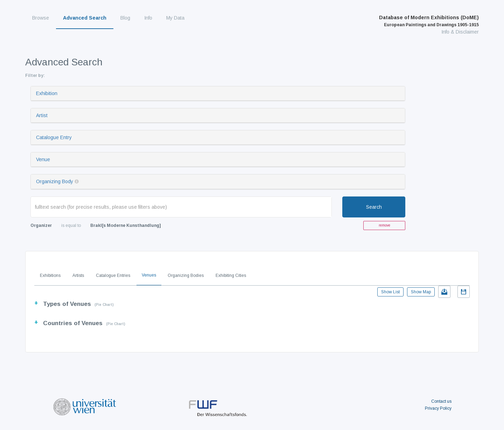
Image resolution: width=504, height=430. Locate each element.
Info (148, 18)
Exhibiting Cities (231, 275)
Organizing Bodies (186, 275)
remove (384, 225)
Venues (149, 275)
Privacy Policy (438, 408)
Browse (41, 18)
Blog (125, 18)
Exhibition (47, 93)
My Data (175, 18)
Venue (43, 159)
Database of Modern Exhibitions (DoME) (429, 21)
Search (374, 207)
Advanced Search (85, 18)
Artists (78, 275)
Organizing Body (55, 181)
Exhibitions (50, 275)
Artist (42, 115)
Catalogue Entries (113, 275)
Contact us (441, 401)
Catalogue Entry (54, 137)
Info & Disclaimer (460, 32)
